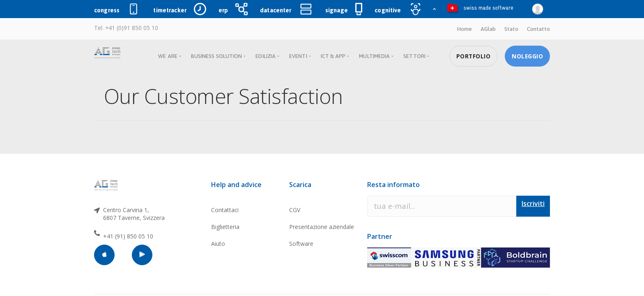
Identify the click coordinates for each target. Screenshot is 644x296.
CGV (295, 210)
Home (464, 29)
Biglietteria (225, 227)
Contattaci (225, 210)
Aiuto (218, 244)
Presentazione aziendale (322, 227)
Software (301, 244)
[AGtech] (107, 185)
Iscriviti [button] (533, 203)
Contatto (538, 29)
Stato (511, 29)
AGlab (488, 29)
